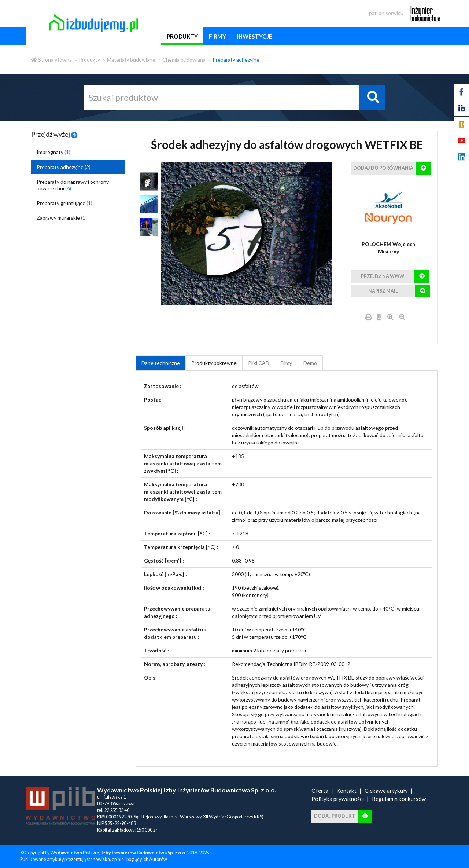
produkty (182, 36)
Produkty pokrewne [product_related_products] (214, 363)
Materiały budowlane (131, 60)
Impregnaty (53, 152)
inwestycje (255, 36)
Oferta (320, 791)
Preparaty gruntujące (64, 203)
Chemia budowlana (184, 60)
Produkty (89, 60)
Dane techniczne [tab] (161, 363)
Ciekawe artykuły (386, 791)
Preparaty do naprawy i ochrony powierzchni (73, 185)
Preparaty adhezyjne (236, 60)
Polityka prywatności (338, 799)
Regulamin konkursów (399, 799)
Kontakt (346, 791)
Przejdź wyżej (54, 134)
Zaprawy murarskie (62, 218)
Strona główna (51, 60)
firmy (217, 36)
